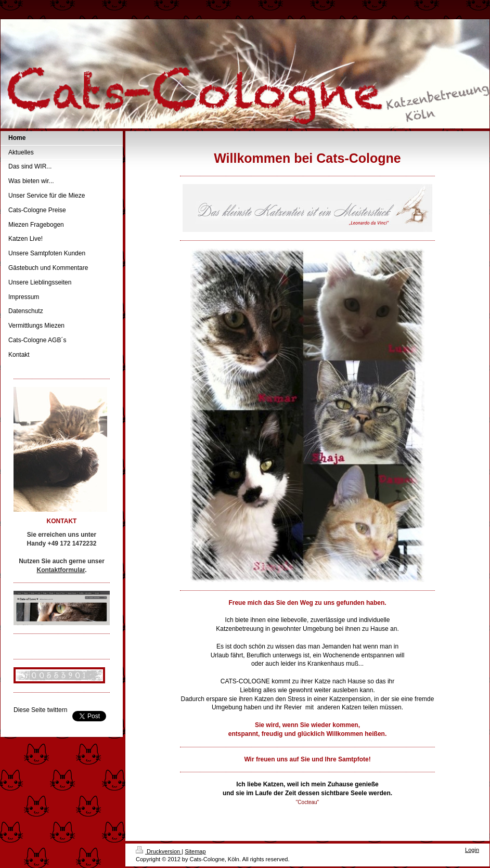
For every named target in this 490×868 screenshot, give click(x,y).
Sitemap (195, 851)
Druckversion (159, 851)
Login (472, 850)
